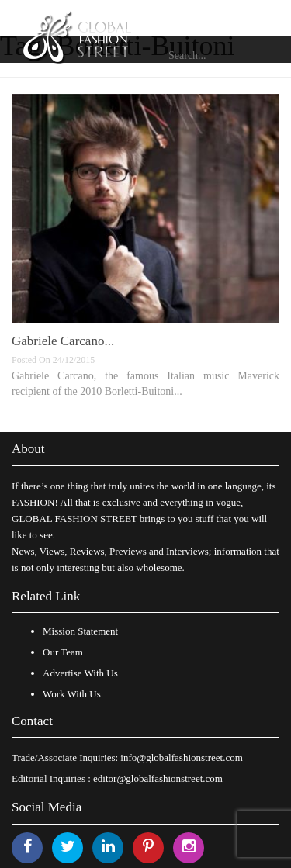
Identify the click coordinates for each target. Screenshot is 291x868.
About (28, 449)
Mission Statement (80, 631)
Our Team (63, 652)
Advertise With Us (80, 673)
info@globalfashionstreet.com (181, 757)
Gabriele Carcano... (63, 341)
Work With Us (72, 694)
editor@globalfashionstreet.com (158, 778)
